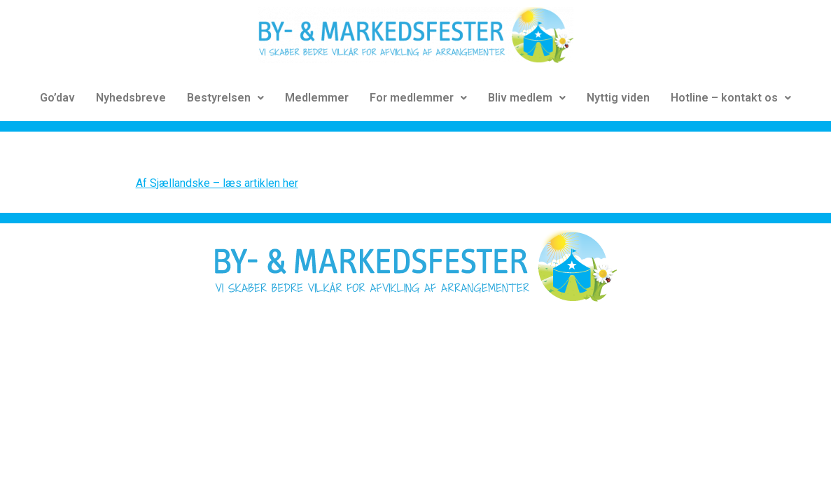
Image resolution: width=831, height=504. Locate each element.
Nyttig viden (618, 98)
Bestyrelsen (225, 98)
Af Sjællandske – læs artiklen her (217, 183)
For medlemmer (418, 98)
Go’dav (57, 98)
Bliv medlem (527, 98)
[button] (225, 98)
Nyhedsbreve (131, 98)
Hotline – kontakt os (731, 98)
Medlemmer (317, 98)
